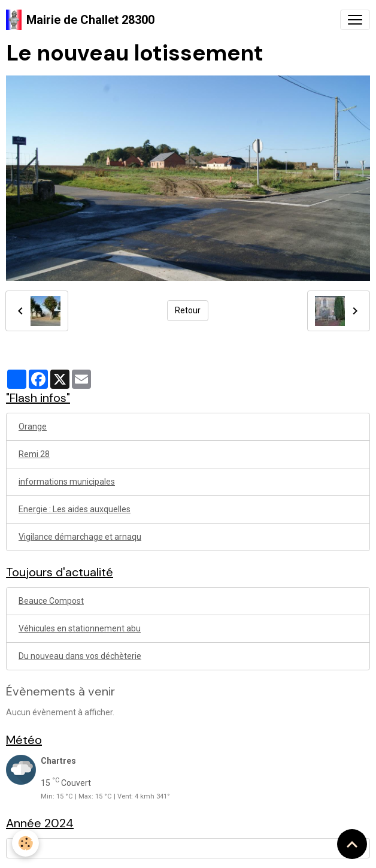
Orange (33, 427)
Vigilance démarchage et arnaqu (80, 537)
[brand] (80, 20)
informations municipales (67, 482)
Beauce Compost (51, 601)
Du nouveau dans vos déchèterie (80, 656)
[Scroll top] (352, 844)
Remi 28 (34, 454)
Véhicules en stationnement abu (80, 628)
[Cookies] (25, 843)
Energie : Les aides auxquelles (75, 509)
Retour (188, 310)
